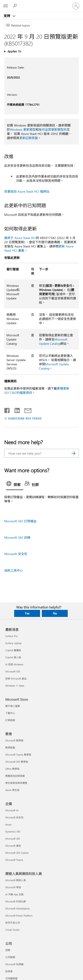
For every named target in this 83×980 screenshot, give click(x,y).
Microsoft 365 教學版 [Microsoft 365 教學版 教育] (17, 762)
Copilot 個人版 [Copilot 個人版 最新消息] (13, 657)
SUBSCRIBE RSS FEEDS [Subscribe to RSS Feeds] (25, 418)
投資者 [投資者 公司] (9, 971)
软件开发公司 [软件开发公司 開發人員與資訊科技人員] (13, 923)
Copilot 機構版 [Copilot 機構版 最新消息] (13, 650)
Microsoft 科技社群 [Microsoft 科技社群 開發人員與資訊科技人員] (16, 901)
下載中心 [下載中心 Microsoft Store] (10, 713)
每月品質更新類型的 (53, 129)
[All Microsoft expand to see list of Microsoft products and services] (6, 6)
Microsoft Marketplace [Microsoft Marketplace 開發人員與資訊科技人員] (17, 908)
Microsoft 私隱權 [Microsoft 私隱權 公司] (14, 964)
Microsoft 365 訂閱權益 (20, 521)
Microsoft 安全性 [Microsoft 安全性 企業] (14, 817)
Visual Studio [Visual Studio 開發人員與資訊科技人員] (12, 930)
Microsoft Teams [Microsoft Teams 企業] (14, 860)
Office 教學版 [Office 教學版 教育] (12, 769)
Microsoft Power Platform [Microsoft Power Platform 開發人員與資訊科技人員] (19, 916)
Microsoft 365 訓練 (17, 537)
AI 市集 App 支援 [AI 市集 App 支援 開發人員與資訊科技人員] (14, 894)
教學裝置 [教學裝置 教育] (10, 747)
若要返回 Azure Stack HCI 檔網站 (27, 191)
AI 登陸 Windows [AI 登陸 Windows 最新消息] (14, 664)
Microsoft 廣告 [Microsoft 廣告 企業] (13, 846)
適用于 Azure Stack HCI (20, 238)
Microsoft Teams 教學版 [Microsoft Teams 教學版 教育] (18, 755)
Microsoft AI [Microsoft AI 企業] (12, 810)
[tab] (15, 485)
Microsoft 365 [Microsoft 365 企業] (13, 839)
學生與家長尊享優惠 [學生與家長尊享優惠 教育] (16, 783)
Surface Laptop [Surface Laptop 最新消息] (13, 643)
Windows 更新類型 (23, 129)
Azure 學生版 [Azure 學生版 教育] (12, 790)
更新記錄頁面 (29, 138)
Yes (27, 613)
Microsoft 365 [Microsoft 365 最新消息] (13, 671)
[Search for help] (15, 6)
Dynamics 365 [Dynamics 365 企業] (13, 832)
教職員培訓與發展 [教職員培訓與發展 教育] (15, 776)
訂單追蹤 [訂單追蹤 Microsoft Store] (10, 720)
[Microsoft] (41, 3)
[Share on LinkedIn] (15, 410)
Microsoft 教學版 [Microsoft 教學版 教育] (14, 740)
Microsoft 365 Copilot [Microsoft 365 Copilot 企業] (17, 853)
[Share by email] (26, 410)
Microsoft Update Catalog (53, 341)
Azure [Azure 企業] (8, 824)
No (55, 613)
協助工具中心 (14, 570)
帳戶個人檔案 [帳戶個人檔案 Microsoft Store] (13, 706)
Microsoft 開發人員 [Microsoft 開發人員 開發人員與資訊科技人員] (16, 880)
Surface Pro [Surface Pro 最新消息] (11, 636)
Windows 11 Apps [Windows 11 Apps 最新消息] (15, 686)
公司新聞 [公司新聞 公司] (10, 957)
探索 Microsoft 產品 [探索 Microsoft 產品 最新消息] (16, 679)
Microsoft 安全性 (16, 554)
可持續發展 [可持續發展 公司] (11, 978)
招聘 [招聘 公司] (8, 950)
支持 (7, 16)
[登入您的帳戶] (76, 6)
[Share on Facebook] (7, 410)
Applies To (14, 51)
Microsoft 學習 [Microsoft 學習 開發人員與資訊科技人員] (13, 887)
